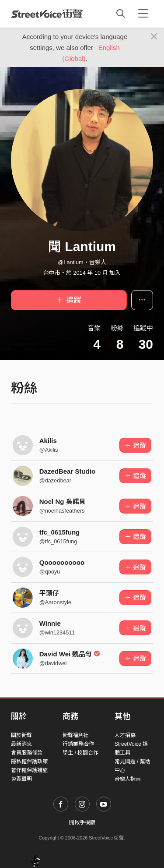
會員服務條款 (27, 753)
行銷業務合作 (78, 744)
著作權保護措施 (29, 770)
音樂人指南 (128, 779)
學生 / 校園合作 (80, 753)
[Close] (154, 37)
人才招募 (125, 735)
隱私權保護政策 (29, 762)
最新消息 (21, 744)
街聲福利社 (76, 735)
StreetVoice (47, 14)
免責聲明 (21, 779)
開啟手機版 (82, 822)
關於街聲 (21, 735)
